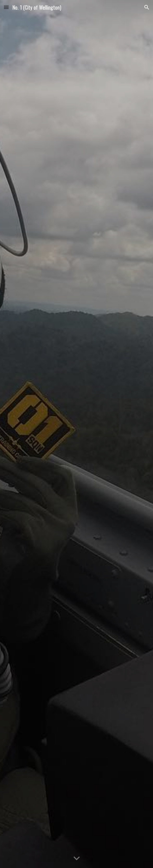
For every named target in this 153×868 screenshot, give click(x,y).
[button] (6, 7)
